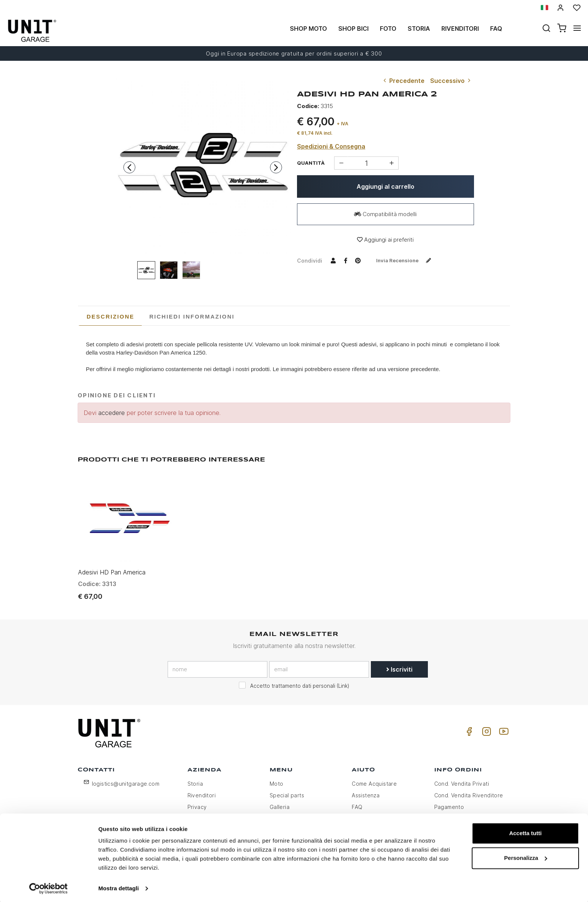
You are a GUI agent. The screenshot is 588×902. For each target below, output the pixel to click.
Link (343, 680)
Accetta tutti (526, 832)
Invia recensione (407, 260)
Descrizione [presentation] (110, 316)
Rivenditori (460, 29)
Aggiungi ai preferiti (385, 240)
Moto (277, 778)
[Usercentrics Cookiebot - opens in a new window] (49, 887)
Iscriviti (399, 664)
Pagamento (449, 802)
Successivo (451, 81)
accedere (112, 413)
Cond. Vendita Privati (462, 778)
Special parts (287, 790)
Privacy (197, 802)
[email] (319, 664)
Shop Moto (308, 29)
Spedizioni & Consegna (331, 146)
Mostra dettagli (118, 887)
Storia (419, 29)
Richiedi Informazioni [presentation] (192, 316)
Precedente (403, 81)
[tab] (110, 317)
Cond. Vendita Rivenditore (469, 790)
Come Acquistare (374, 778)
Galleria (280, 802)
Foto (388, 29)
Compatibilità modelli (385, 214)
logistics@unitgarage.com (126, 778)
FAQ (357, 802)
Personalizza (526, 856)
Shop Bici (353, 29)
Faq (496, 29)
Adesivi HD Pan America (112, 567)
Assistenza (366, 790)
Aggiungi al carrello (385, 186)
